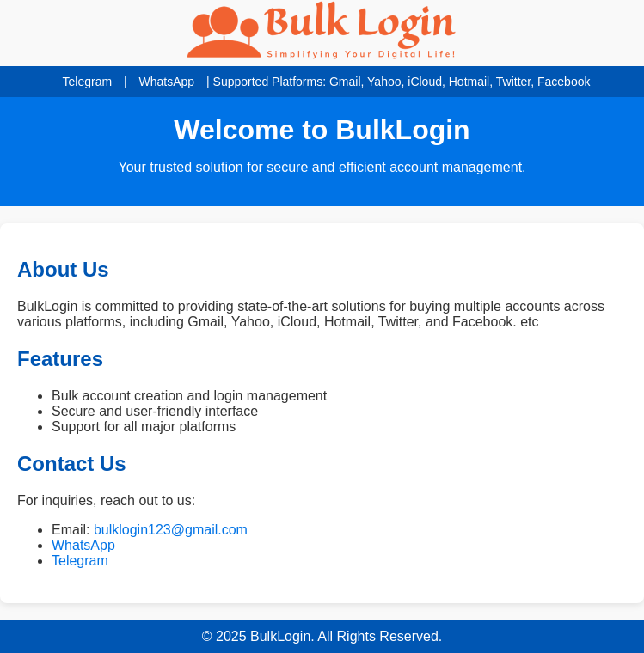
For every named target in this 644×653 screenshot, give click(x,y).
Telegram (88, 82)
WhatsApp (167, 82)
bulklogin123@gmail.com (171, 530)
